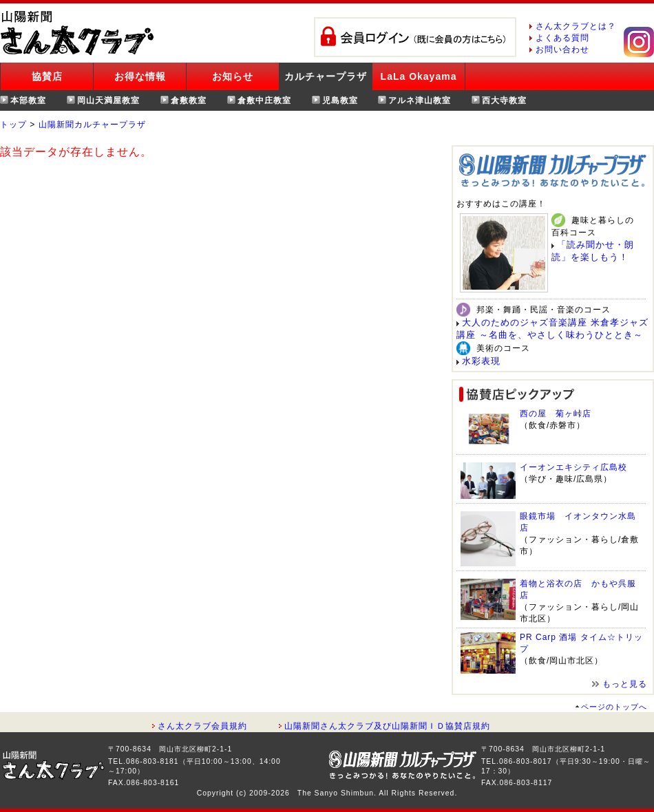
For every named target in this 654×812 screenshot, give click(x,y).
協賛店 (47, 76)
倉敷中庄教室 (264, 100)
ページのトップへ (614, 707)
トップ (13, 125)
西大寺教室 (504, 100)
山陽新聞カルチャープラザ (92, 125)
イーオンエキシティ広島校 (573, 467)
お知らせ (233, 76)
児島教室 (340, 100)
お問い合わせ (562, 50)
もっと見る (625, 684)
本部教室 (28, 100)
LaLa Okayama (419, 76)
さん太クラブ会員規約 (202, 726)
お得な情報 (140, 76)
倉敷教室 (189, 100)
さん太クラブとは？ (576, 26)
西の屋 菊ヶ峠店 (556, 414)
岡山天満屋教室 (108, 100)
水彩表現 (481, 361)
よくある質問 (562, 38)
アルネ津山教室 (420, 100)
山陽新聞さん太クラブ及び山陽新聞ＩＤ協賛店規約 (387, 726)
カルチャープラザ (326, 76)
